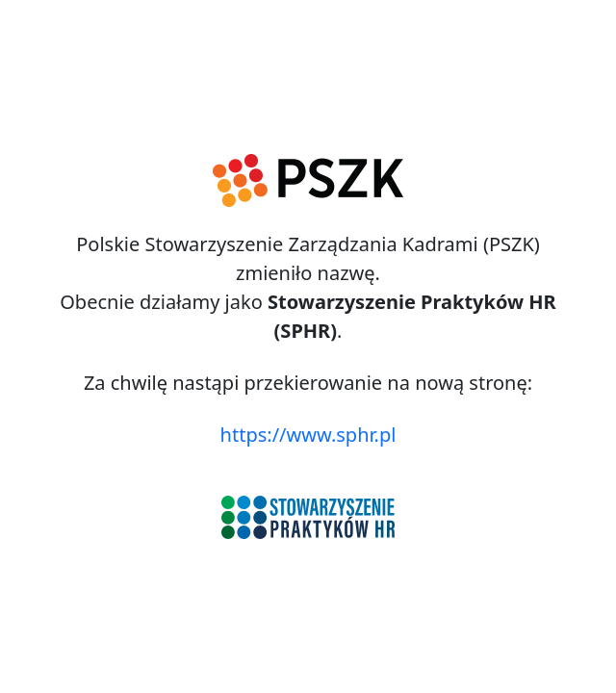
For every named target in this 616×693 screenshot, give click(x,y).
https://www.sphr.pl (308, 435)
